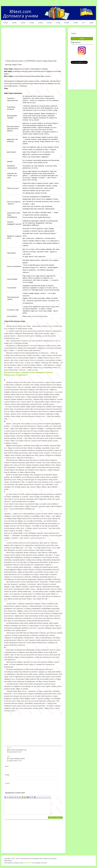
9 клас (76, 23)
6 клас (49, 23)
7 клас (58, 23)
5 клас (41, 23)
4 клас (32, 23)
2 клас (14, 23)
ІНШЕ (91, 23)
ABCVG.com (27, 863)
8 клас (67, 23)
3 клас (23, 23)
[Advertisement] (33, 45)
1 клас (5, 23)
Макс (9, 756)
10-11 (84, 23)
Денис (9, 748)
